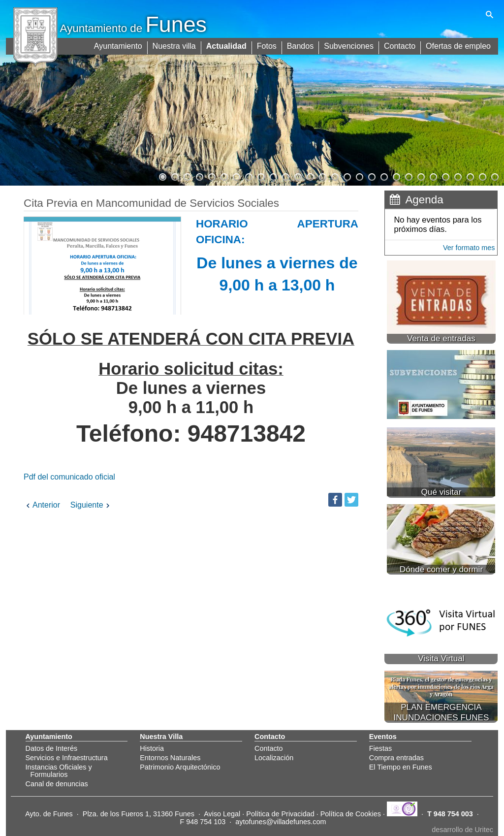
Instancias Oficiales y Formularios (59, 771)
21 (408, 176)
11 (285, 176)
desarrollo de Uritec (462, 830)
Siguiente (91, 505)
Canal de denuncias (57, 784)
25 (457, 176)
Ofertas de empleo (458, 46)
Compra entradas (396, 758)
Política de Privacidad (280, 814)
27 (482, 176)
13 (310, 176)
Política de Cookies (351, 814)
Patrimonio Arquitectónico (180, 767)
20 (396, 176)
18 (371, 176)
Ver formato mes (469, 248)
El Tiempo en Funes (401, 767)
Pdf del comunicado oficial (73, 477)
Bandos (301, 46)
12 (297, 176)
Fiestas (380, 748)
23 (433, 176)
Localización (274, 758)
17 (359, 176)
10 (273, 176)
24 (445, 176)
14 (322, 176)
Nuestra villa (175, 46)
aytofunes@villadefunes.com (281, 822)
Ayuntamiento (119, 46)
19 (383, 176)
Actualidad (227, 46)
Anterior (42, 505)
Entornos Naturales (170, 758)
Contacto (400, 46)
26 (470, 176)
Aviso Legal (222, 814)
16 (346, 176)
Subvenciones (349, 46)
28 (494, 176)
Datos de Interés (52, 748)
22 (420, 176)
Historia (152, 748)
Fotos (267, 46)
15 (334, 176)
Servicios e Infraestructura (67, 758)
